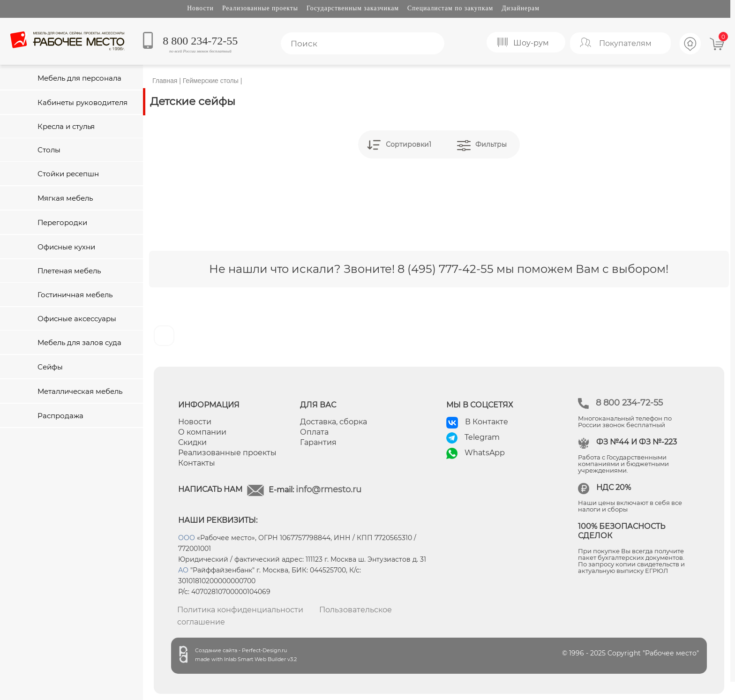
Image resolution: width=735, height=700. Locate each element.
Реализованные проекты (260, 8)
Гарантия (318, 442)
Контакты (197, 463)
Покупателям (625, 43)
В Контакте (487, 422)
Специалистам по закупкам (450, 8)
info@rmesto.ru (329, 489)
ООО (187, 538)
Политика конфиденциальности (240, 610)
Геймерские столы (211, 81)
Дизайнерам (521, 8)
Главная (165, 81)
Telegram (482, 437)
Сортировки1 (409, 144)
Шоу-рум (531, 43)
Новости (200, 8)
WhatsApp (485, 453)
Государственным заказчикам (353, 8)
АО (183, 570)
